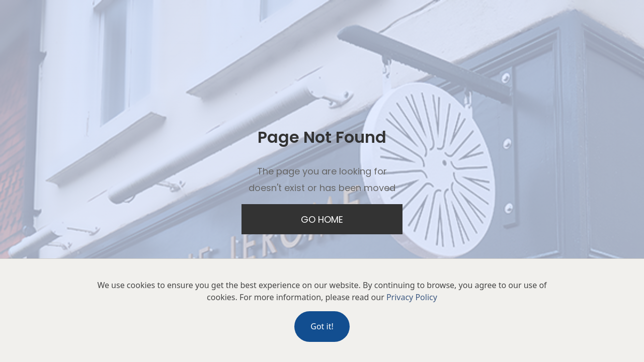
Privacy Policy (412, 297)
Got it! (322, 326)
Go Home (322, 219)
